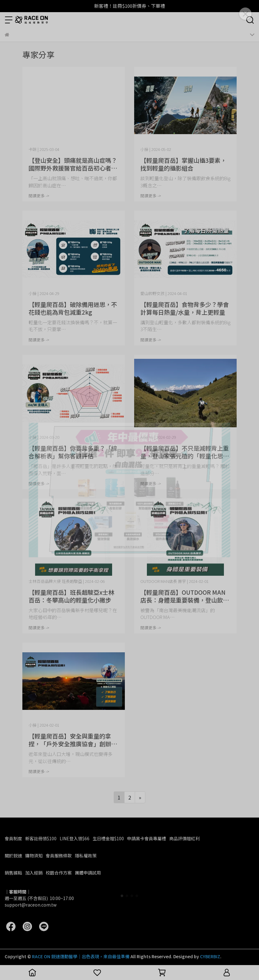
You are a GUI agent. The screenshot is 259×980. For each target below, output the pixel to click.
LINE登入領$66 (75, 838)
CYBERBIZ (210, 956)
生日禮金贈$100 (108, 838)
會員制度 (13, 838)
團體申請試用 (88, 873)
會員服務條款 (59, 856)
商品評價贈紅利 (184, 838)
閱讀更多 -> (39, 196)
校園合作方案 (59, 873)
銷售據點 (13, 873)
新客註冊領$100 (41, 838)
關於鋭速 (13, 856)
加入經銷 (34, 873)
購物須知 (34, 856)
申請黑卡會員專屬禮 (147, 838)
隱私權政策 (86, 856)
